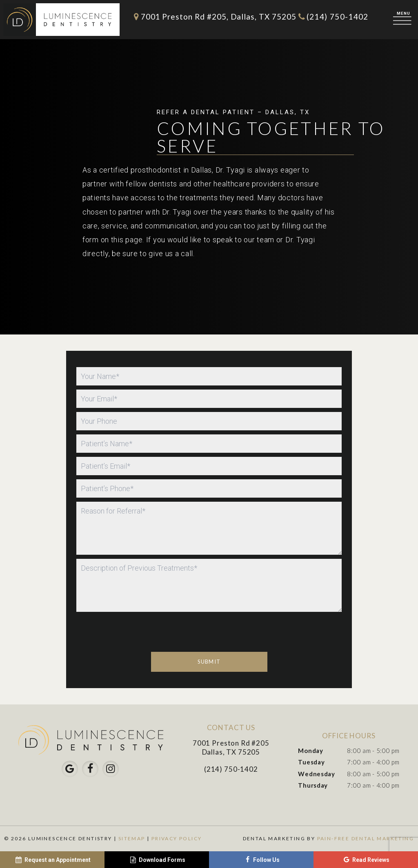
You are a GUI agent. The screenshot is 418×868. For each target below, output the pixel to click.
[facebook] (90, 769)
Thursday (313, 785)
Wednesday (316, 774)
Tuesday (311, 762)
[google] (70, 769)
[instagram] (111, 769)
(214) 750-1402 (332, 17)
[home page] (61, 20)
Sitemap (132, 838)
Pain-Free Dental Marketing (366, 838)
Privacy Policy (177, 838)
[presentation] (138, 673)
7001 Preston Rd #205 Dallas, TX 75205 (231, 747)
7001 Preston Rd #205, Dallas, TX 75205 (213, 17)
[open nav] (404, 19)
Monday (310, 751)
